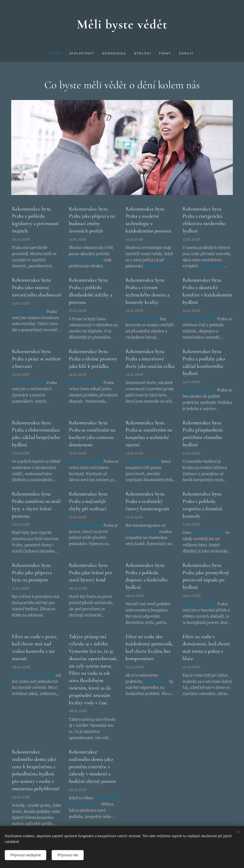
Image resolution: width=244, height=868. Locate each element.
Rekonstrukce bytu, (143, 461)
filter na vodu (156, 681)
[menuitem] (55, 54)
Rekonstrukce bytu (86, 260)
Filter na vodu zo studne (34, 675)
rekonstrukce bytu (142, 531)
